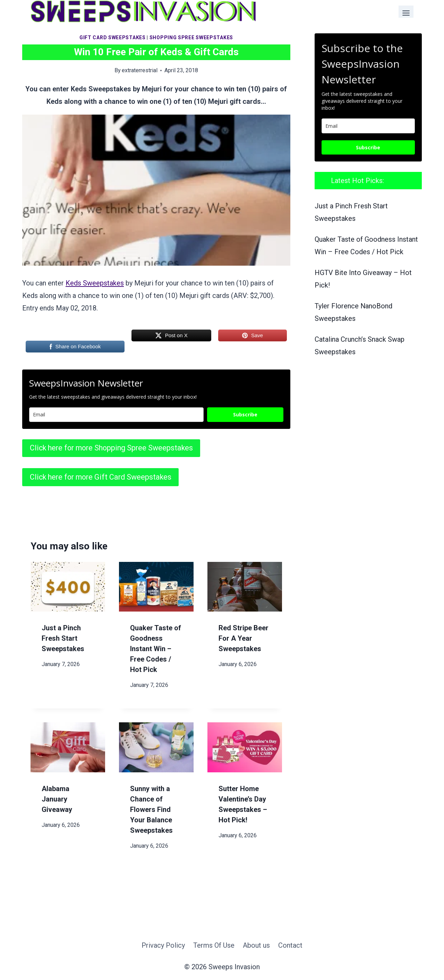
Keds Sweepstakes (95, 283)
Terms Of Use (214, 945)
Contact (290, 945)
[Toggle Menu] (406, 12)
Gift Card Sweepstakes (113, 38)
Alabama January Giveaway (57, 799)
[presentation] (68, 587)
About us (256, 945)
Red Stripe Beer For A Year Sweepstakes (244, 638)
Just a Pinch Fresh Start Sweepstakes (63, 638)
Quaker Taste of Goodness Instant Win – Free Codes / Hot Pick (156, 649)
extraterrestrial (140, 70)
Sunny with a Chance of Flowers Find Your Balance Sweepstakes (151, 809)
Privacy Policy (163, 945)
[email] (368, 126)
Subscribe (245, 414)
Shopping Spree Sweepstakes (191, 38)
